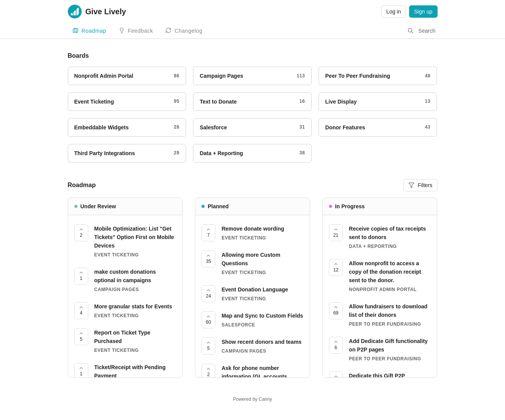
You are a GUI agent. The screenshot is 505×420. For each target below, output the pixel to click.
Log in (394, 12)
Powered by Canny (252, 399)
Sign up (423, 12)
